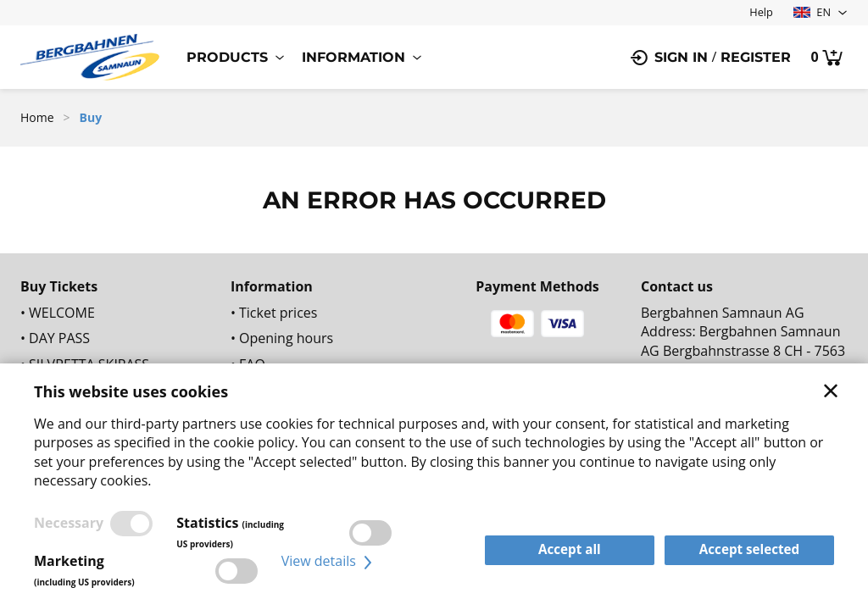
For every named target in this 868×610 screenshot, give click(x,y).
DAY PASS (59, 338)
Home (37, 117)
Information (353, 57)
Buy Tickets (59, 286)
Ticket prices (278, 313)
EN (812, 12)
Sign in (681, 57)
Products (227, 57)
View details (329, 561)
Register (756, 57)
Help (761, 12)
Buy (91, 117)
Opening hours (286, 338)
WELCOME (62, 313)
